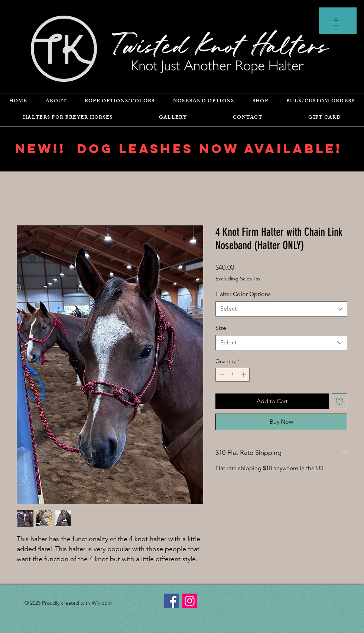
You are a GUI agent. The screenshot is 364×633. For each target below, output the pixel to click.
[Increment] (244, 375)
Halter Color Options (243, 294)
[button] (336, 22)
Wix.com (102, 603)
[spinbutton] (233, 375)
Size (221, 328)
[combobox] (281, 309)
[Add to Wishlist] (339, 401)
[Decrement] (221, 375)
